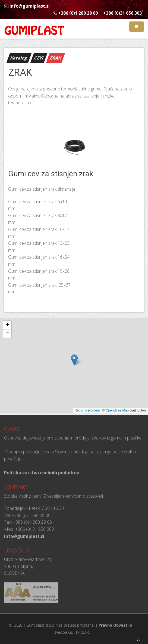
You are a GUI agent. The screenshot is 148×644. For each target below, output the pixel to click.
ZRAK (56, 58)
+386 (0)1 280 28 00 (76, 13)
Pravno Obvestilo (113, 625)
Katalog (19, 58)
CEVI (39, 58)
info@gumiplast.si (27, 6)
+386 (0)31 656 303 (122, 13)
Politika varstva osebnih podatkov (42, 471)
